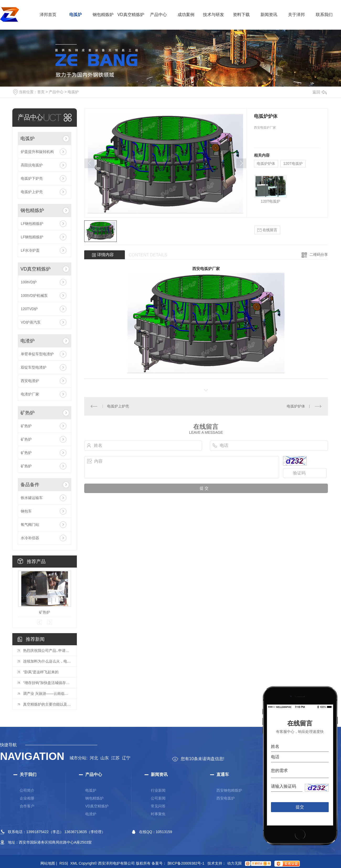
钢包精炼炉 (103, 15)
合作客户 (27, 806)
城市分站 (78, 758)
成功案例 (186, 15)
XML (74, 863)
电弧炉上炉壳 (32, 192)
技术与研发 (214, 15)
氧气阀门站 (30, 525)
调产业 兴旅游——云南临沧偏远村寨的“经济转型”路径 (47, 694)
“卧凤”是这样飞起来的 (41, 672)
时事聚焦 (158, 814)
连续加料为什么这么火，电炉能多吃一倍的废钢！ (47, 661)
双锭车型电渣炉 (34, 367)
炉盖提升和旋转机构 (37, 152)
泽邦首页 (48, 15)
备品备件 (30, 485)
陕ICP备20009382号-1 (186, 863)
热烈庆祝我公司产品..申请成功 (47, 650)
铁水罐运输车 (32, 498)
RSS (63, 863)
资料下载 (241, 15)
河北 (94, 758)
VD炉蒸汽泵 (31, 322)
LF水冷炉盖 (30, 250)
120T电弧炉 (293, 163)
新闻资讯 (269, 15)
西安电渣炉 (30, 381)
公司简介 (27, 790)
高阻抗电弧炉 (32, 165)
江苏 (115, 758)
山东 (105, 758)
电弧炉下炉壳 (32, 178)
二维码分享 (319, 255)
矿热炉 (28, 413)
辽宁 (126, 758)
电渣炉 (28, 341)
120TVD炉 (29, 309)
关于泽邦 (296, 15)
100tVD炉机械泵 (34, 295)
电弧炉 (76, 15)
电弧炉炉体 (266, 163)
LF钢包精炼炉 (32, 224)
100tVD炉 (29, 282)
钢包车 (26, 511)
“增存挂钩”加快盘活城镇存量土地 (47, 683)
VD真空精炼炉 (131, 15)
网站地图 (49, 863)
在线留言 (267, 230)
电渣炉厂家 (30, 394)
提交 (300, 807)
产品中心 (158, 15)
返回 (319, 92)
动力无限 (235, 863)
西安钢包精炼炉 (229, 790)
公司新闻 (158, 798)
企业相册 (27, 798)
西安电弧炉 (226, 798)
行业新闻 (158, 790)
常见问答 (158, 806)
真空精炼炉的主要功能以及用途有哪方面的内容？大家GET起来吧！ (47, 704)
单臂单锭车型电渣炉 (37, 354)
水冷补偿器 (30, 538)
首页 (41, 92)
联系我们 (324, 15)
